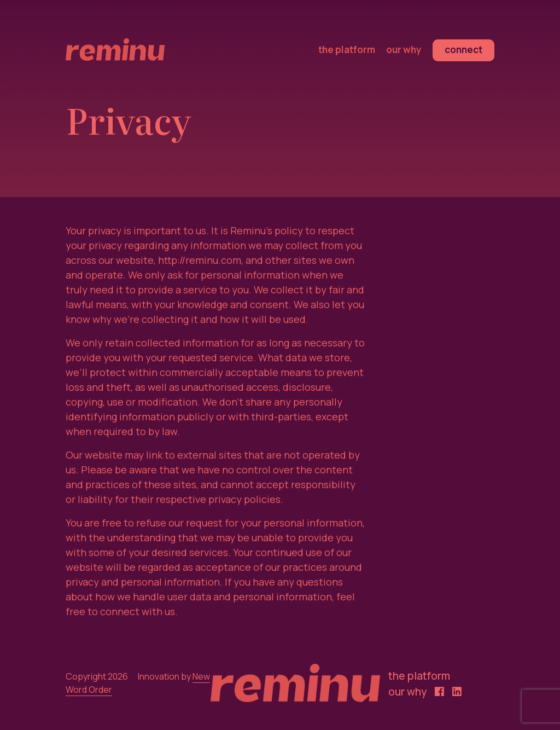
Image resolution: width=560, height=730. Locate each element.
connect (463, 50)
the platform (347, 50)
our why (404, 50)
